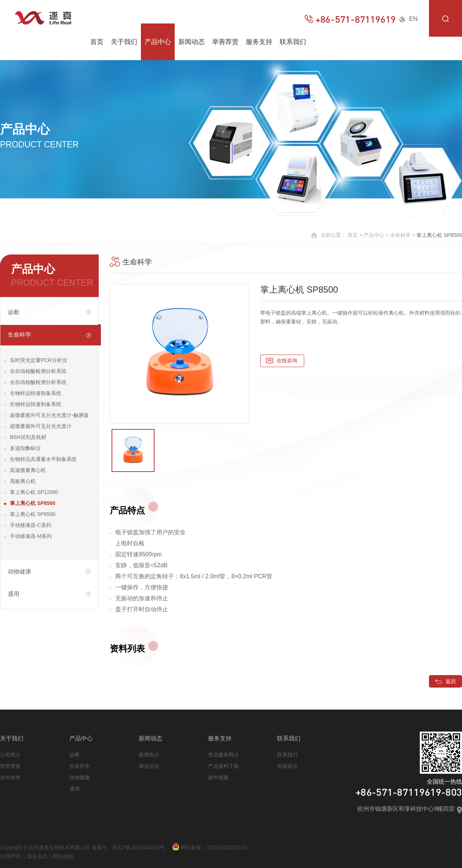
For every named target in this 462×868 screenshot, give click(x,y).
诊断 (74, 755)
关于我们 (124, 42)
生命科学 (400, 235)
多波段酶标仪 (25, 448)
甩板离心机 (23, 481)
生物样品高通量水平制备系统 (43, 459)
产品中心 (158, 42)
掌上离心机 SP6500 (33, 514)
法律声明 (10, 856)
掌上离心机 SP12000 (34, 492)
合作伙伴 (10, 777)
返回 (445, 681)
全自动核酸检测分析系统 (38, 371)
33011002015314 (226, 847)
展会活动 (149, 766)
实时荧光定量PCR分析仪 (39, 360)
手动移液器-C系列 (31, 525)
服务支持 (259, 42)
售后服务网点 (223, 755)
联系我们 (293, 42)
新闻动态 (192, 42)
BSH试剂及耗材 (28, 437)
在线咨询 (287, 360)
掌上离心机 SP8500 (33, 503)
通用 (74, 789)
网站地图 (63, 856)
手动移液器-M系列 (31, 536)
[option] (179, 354)
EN (408, 19)
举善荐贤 (225, 42)
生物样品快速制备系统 (36, 393)
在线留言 (287, 766)
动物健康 (80, 777)
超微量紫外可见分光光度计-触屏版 (49, 415)
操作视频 (218, 777)
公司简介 (10, 755)
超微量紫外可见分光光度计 (41, 426)
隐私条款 (37, 856)
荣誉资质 (10, 766)
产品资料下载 (223, 766)
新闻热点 (149, 755)
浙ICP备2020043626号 (139, 847)
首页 (97, 42)
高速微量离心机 (28, 470)
